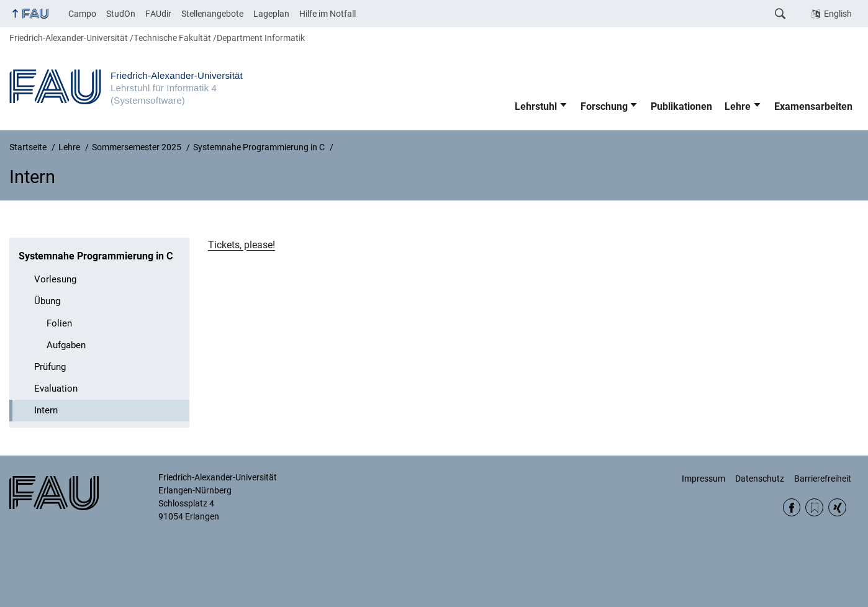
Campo (82, 14)
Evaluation (56, 389)
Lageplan (271, 14)
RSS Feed (814, 507)
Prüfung (50, 367)
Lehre (738, 106)
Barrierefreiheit (823, 479)
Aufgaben (66, 345)
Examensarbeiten (813, 106)
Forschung (604, 106)
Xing (837, 507)
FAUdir (158, 14)
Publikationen (681, 106)
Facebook (792, 507)
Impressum (703, 479)
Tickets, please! (242, 245)
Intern (46, 410)
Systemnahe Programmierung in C (96, 256)
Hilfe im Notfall (328, 14)
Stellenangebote (212, 14)
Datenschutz (760, 479)
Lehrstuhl (536, 106)
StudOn (121, 14)
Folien (59, 323)
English (838, 14)
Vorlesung (55, 279)
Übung (47, 301)
